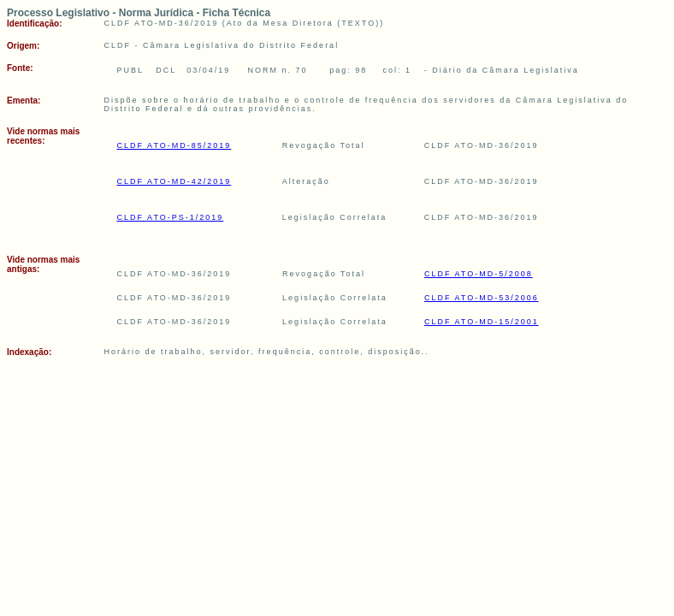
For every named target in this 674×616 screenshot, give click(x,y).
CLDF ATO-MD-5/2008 (479, 274)
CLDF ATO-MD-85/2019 (174, 145)
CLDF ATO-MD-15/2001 (482, 322)
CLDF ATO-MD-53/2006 (482, 298)
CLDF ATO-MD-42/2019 (174, 181)
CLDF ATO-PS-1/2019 (171, 217)
